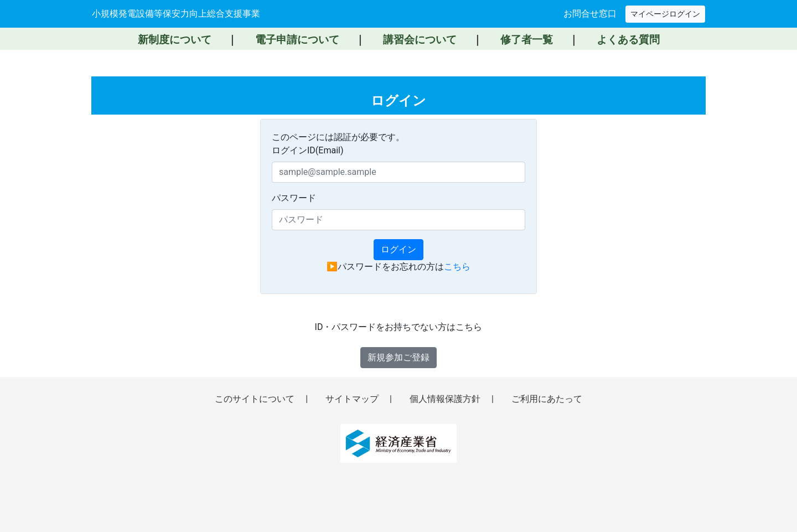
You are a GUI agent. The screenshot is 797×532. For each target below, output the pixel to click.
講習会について (420, 40)
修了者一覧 (527, 40)
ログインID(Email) (308, 150)
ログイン (398, 249)
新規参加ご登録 (398, 357)
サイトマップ (353, 399)
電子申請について (297, 40)
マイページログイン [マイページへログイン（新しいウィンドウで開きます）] (665, 14)
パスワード (294, 198)
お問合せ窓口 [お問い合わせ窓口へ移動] (590, 14)
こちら (457, 267)
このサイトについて (256, 399)
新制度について (175, 40)
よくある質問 (628, 40)
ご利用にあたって (547, 399)
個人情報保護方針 (446, 399)
